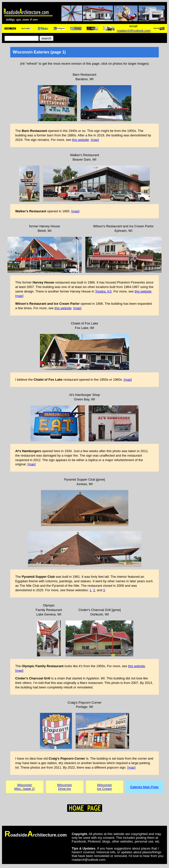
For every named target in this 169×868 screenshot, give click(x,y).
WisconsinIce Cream (105, 787)
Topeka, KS (103, 291)
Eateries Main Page (144, 787)
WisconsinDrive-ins (65, 787)
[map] (95, 140)
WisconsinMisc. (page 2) (24, 787)
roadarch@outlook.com (134, 31)
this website (80, 140)
